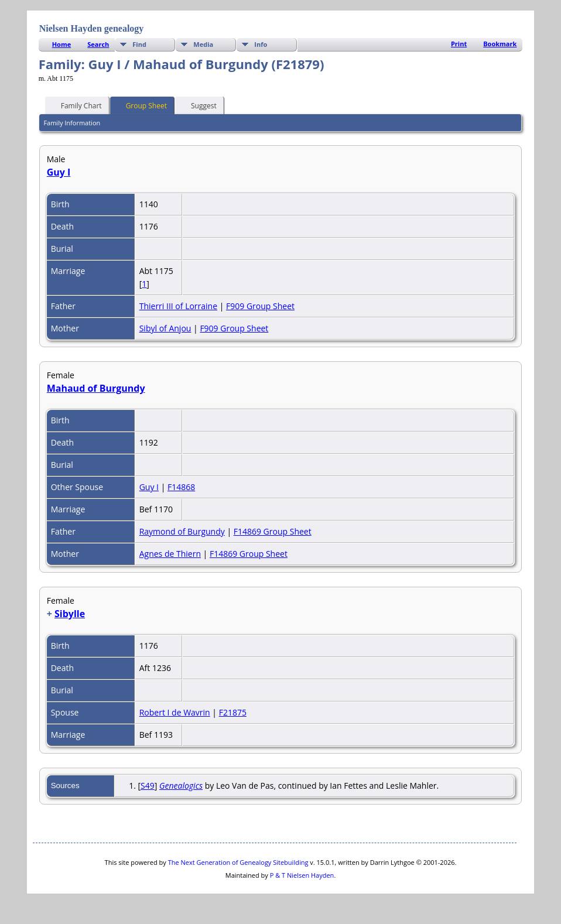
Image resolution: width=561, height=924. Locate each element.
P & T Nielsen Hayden (302, 875)
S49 (148, 786)
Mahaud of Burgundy (96, 388)
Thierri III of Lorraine (178, 306)
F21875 (233, 712)
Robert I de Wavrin (175, 712)
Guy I (59, 172)
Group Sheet (141, 105)
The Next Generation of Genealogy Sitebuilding (238, 862)
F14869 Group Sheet (273, 531)
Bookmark (500, 44)
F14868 (181, 487)
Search (98, 44)
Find (139, 44)
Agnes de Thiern (170, 554)
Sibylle (70, 614)
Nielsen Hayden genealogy (92, 28)
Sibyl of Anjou (165, 328)
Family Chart (76, 105)
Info (261, 44)
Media (203, 44)
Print (459, 44)
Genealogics (181, 786)
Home (62, 44)
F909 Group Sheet (260, 306)
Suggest (199, 105)
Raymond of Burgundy (182, 531)
